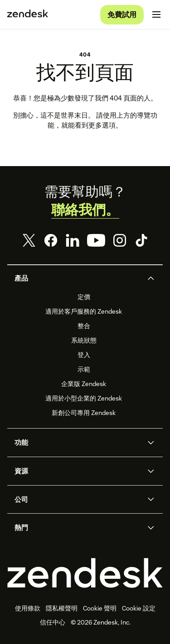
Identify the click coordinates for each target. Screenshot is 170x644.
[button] (78, 278)
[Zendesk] (85, 573)
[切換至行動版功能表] (156, 14)
